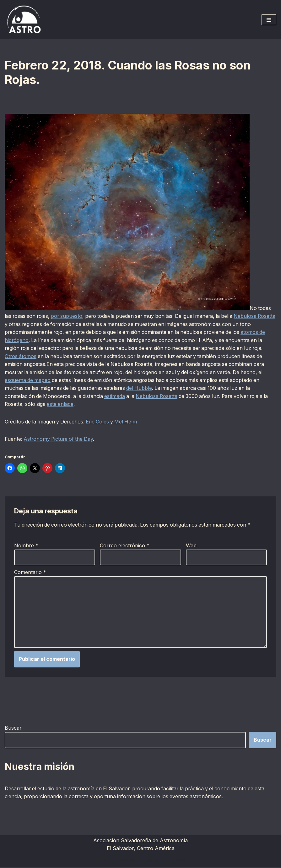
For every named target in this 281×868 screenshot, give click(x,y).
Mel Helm (130, 422)
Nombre (26, 546)
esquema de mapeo (76, 380)
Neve (102, 861)
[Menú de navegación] (269, 20)
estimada (152, 396)
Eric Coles (100, 422)
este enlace (99, 405)
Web (191, 546)
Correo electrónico (125, 546)
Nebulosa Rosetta (195, 396)
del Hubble (185, 389)
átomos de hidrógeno (30, 340)
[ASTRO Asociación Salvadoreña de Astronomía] (24, 20)
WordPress (172, 861)
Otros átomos (61, 356)
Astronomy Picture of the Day (60, 440)
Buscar (13, 729)
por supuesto (69, 316)
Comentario (30, 573)
